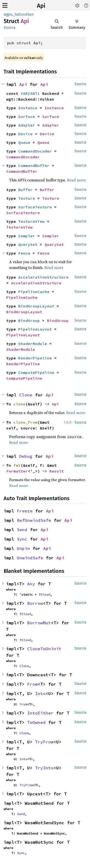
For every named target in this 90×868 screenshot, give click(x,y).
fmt (17, 465)
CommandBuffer (34, 166)
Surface (27, 116)
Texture (27, 198)
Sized (45, 594)
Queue (24, 142)
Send (22, 530)
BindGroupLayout (36, 306)
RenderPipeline (35, 358)
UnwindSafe (30, 558)
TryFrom (44, 742)
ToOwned (36, 722)
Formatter (17, 471)
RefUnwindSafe (34, 520)
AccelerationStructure (43, 277)
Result (57, 471)
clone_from (25, 422)
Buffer (25, 190)
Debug (26, 456)
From (32, 684)
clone (19, 404)
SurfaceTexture (35, 207)
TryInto (44, 768)
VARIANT (29, 93)
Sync (22, 539)
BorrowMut (39, 623)
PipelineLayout (35, 329)
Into (40, 693)
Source (10, 28)
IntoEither (40, 713)
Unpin (23, 548)
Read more (76, 180)
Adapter (27, 125)
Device (25, 134)
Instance (28, 108)
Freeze (25, 511)
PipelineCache (34, 292)
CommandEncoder (35, 151)
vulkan (28, 14)
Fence (24, 253)
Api (41, 6)
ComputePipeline (36, 372)
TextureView (31, 221)
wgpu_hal (12, 14)
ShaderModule (33, 344)
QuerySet (28, 244)
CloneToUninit (44, 649)
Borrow (35, 603)
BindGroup (29, 320)
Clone (26, 395)
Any (31, 584)
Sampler (27, 236)
